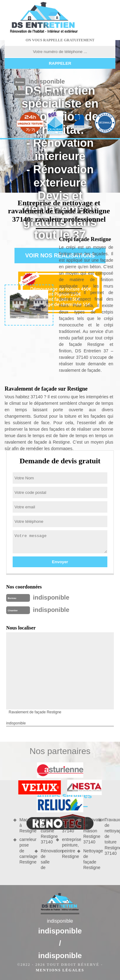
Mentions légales (60, 970)
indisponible (47, 81)
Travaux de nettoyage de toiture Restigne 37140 (110, 836)
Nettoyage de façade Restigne (89, 859)
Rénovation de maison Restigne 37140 (89, 831)
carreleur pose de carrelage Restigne (25, 851)
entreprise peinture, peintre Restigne (67, 848)
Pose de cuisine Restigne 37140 (46, 831)
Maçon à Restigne (25, 825)
